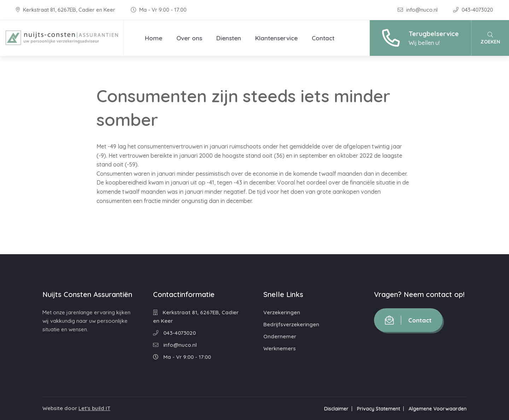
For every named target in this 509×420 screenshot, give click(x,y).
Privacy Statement (379, 409)
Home (154, 38)
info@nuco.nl (418, 10)
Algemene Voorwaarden (438, 409)
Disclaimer (336, 409)
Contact (323, 38)
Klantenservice (276, 38)
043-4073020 (473, 10)
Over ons (189, 38)
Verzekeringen (282, 312)
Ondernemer (280, 336)
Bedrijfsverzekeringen (291, 324)
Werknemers (280, 348)
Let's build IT (94, 408)
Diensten (229, 38)
